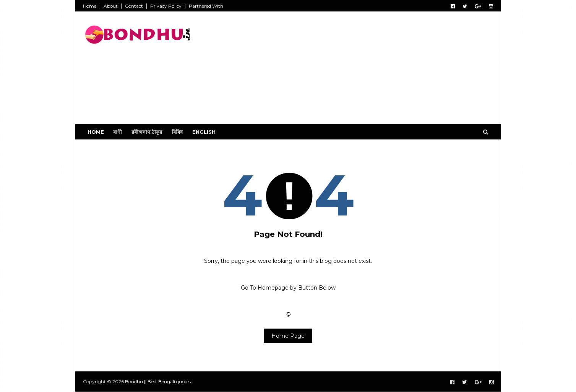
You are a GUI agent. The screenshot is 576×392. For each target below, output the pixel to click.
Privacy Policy (166, 6)
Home (90, 6)
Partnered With (206, 6)
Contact (134, 6)
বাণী (118, 132)
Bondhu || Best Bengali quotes (158, 381)
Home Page (288, 336)
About (111, 6)
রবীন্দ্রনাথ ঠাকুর (147, 132)
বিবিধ (177, 132)
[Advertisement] (354, 71)
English (204, 132)
